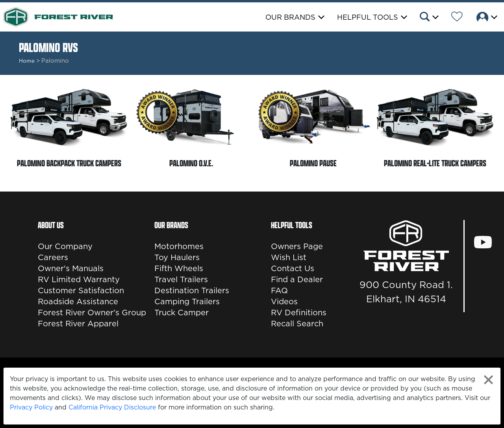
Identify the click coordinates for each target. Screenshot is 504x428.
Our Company (65, 246)
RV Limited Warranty (79, 279)
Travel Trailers (181, 279)
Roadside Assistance (78, 301)
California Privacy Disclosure (112, 407)
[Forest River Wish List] (457, 18)
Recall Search (297, 324)
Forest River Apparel (78, 324)
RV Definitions (299, 313)
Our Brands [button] (290, 17)
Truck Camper (182, 313)
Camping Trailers (187, 301)
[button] (429, 18)
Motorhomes (179, 246)
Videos (284, 301)
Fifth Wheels (179, 268)
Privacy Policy (31, 407)
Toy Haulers (177, 257)
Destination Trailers (192, 290)
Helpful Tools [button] (368, 17)
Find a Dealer (297, 279)
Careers (53, 257)
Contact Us (293, 268)
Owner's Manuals (71, 268)
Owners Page (297, 246)
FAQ (279, 290)
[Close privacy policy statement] (488, 380)
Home (27, 61)
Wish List (289, 257)
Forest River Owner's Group (92, 313)
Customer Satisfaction (81, 290)
